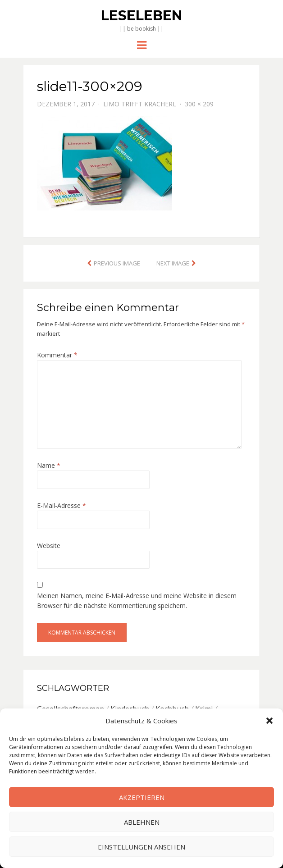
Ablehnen (142, 822)
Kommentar (57, 355)
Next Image (173, 263)
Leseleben (141, 16)
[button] (269, 721)
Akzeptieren (142, 797)
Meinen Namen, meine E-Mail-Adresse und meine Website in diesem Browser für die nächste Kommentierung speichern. (137, 601)
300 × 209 (199, 104)
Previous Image (117, 263)
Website (49, 546)
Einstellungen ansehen (141, 847)
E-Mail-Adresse (62, 505)
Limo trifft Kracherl (140, 104)
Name (49, 465)
